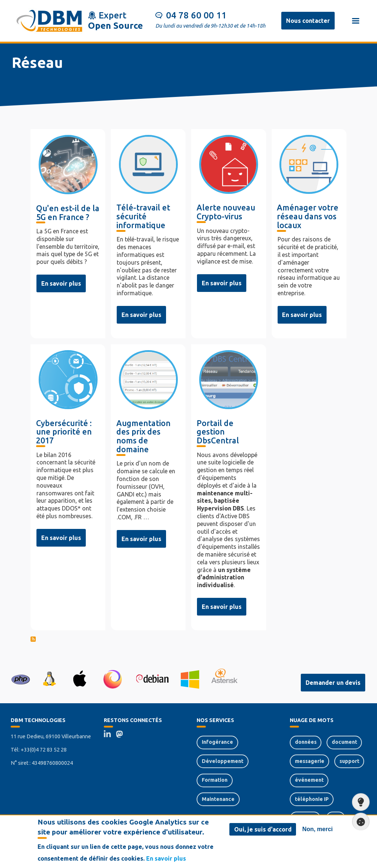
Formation (215, 780)
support (349, 761)
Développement (223, 761)
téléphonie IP (312, 799)
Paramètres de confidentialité (359, 822)
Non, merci (318, 829)
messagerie (310, 761)
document (344, 742)
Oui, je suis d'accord (263, 829)
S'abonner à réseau (188, 640)
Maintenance (218, 799)
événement (309, 780)
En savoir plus (61, 283)
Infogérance (217, 742)
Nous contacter (308, 21)
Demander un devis (333, 683)
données (306, 742)
